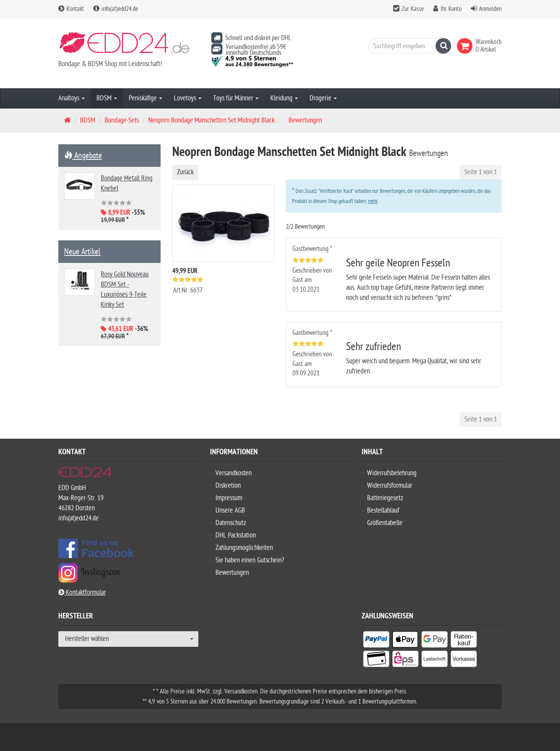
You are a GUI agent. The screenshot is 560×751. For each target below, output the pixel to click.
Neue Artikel (82, 252)
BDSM (107, 98)
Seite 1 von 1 (481, 172)
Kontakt (71, 9)
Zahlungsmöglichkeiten (244, 548)
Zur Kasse (413, 9)
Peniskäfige (145, 98)
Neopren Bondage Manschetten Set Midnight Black (211, 120)
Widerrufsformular (390, 486)
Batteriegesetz (385, 498)
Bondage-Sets (122, 120)
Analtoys (72, 98)
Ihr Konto (451, 9)
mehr (373, 201)
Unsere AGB (230, 510)
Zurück (185, 172)
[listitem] (376, 641)
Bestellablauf (383, 510)
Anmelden (490, 9)
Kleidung (284, 98)
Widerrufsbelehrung (392, 473)
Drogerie (323, 98)
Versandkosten (234, 473)
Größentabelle (385, 523)
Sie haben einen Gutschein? (250, 560)
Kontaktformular (82, 593)
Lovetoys (188, 98)
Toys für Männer (236, 98)
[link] (466, 46)
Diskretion (228, 486)
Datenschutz (231, 523)
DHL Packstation (236, 535)
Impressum (229, 498)
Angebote (83, 156)
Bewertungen (232, 573)
